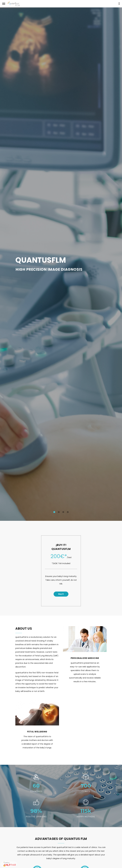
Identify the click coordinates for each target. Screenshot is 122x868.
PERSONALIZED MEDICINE (85, 658)
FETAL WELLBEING (37, 732)
